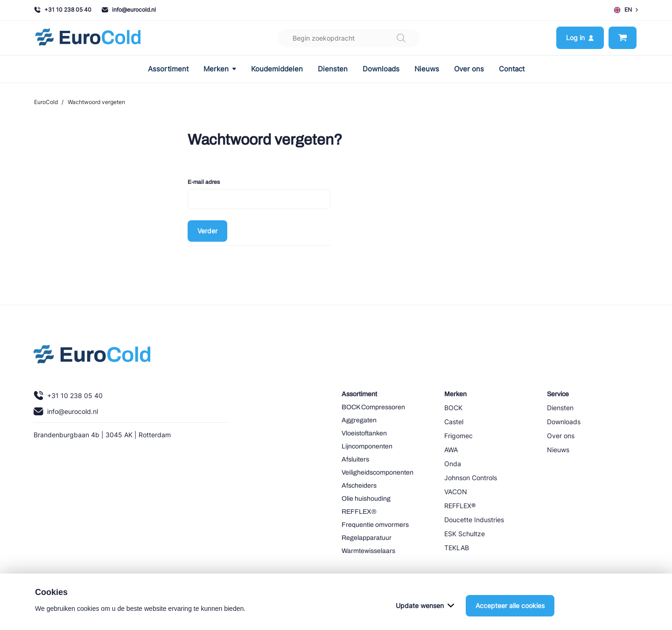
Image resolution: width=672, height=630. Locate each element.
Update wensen (425, 617)
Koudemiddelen (277, 69)
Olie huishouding (366, 499)
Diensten (333, 69)
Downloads (381, 69)
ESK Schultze (465, 534)
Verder (207, 231)
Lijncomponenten (367, 446)
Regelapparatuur (367, 538)
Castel (454, 422)
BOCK (453, 408)
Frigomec (458, 436)
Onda (453, 464)
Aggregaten (359, 420)
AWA (451, 450)
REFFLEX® (359, 512)
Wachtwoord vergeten (96, 102)
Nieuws (427, 69)
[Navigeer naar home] (88, 38)
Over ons (469, 69)
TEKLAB (457, 548)
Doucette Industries (474, 520)
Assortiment (168, 69)
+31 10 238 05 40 (63, 10)
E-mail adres (204, 182)
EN (626, 10)
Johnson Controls (471, 478)
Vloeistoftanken (364, 433)
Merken (220, 69)
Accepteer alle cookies (510, 617)
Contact (512, 69)
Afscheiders (359, 486)
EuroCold (46, 102)
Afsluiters (355, 459)
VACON (456, 492)
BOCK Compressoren (373, 407)
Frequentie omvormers (375, 525)
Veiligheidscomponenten (378, 472)
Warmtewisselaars (368, 551)
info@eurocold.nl (129, 10)
